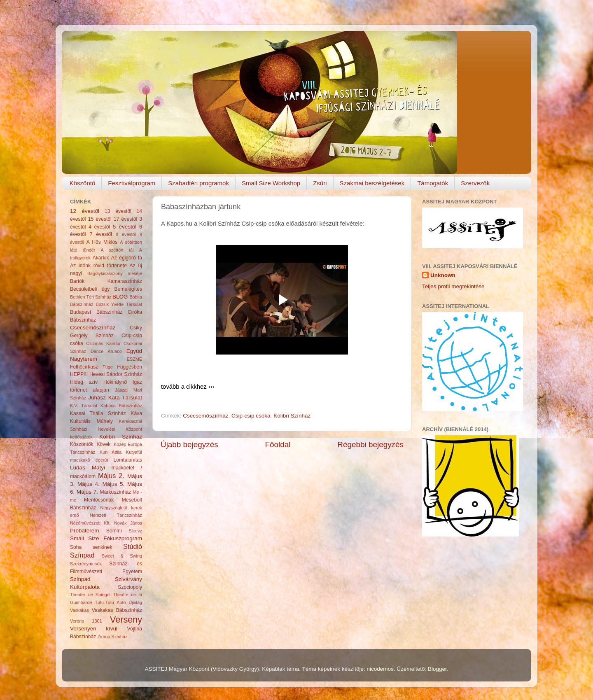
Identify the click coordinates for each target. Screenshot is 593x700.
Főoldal (278, 444)
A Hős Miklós (102, 242)
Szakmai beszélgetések (372, 183)
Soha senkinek (91, 547)
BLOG (120, 297)
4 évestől (99, 227)
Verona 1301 (86, 621)
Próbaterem (85, 531)
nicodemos (380, 669)
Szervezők (475, 183)
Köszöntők (82, 444)
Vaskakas (79, 610)
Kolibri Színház (292, 416)
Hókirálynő (115, 382)
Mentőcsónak (99, 500)
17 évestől (125, 219)
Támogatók (433, 183)
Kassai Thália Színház (98, 413)
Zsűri (320, 183)
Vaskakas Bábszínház (117, 610)
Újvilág (135, 602)
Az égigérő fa (127, 258)
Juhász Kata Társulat (115, 398)
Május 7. (87, 492)
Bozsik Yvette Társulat (119, 304)
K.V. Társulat (84, 406)
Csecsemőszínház (205, 416)
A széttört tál (117, 250)
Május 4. (89, 484)
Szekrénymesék (86, 564)
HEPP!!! (79, 374)
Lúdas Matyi (88, 468)
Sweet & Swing (122, 556)
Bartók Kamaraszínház (106, 281)
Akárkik (101, 258)
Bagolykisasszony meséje (115, 273)
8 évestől (126, 234)
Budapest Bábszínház (96, 312)
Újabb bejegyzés (189, 444)
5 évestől (125, 227)
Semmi (114, 531)
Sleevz (135, 531)
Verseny (126, 619)
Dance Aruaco (106, 351)
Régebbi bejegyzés (370, 444)
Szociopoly (130, 587)
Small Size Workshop (271, 183)
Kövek (103, 444)
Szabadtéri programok (198, 183)
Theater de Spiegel (90, 595)
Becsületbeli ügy (90, 289)
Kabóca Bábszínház (121, 406)
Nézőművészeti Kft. (90, 523)
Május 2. (111, 476)
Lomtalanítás (128, 460)
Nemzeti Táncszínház (116, 515)
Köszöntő (83, 183)
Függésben (130, 367)
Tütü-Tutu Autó (110, 602)
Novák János (128, 523)
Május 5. (113, 484)
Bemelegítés (128, 289)
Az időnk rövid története (98, 266)
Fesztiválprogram (132, 183)
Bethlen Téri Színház (91, 297)
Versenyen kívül (94, 629)
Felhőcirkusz (84, 367)
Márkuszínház (116, 492)
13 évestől (118, 211)
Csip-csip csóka (251, 416)
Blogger (437, 669)
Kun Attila (111, 452)
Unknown (443, 275)
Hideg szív (84, 382)
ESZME (134, 359)
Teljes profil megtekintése (453, 286)
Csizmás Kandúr (103, 343)
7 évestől (101, 234)
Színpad (80, 579)
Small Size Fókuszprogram (106, 538)
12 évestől (85, 211)
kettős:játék (81, 437)
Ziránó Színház (113, 637)
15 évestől (100, 219)
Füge (108, 367)
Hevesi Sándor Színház (116, 374)
